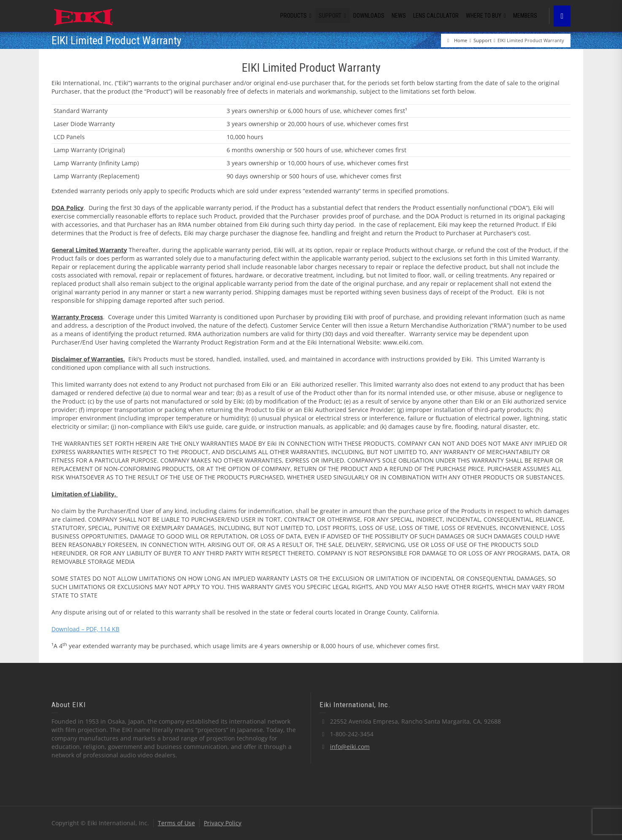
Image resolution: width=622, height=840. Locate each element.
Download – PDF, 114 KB (85, 629)
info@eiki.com (350, 747)
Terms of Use (176, 823)
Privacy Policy (223, 823)
